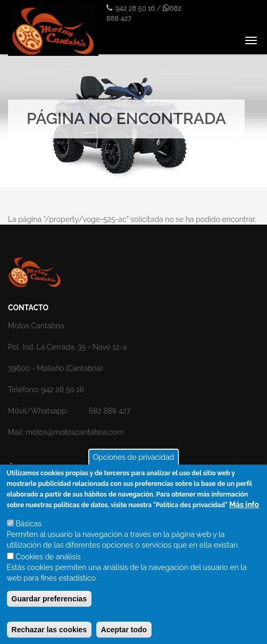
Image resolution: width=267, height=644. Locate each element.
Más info (244, 512)
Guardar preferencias (49, 606)
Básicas (28, 531)
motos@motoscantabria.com (74, 432)
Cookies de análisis (48, 564)
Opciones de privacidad (134, 465)
